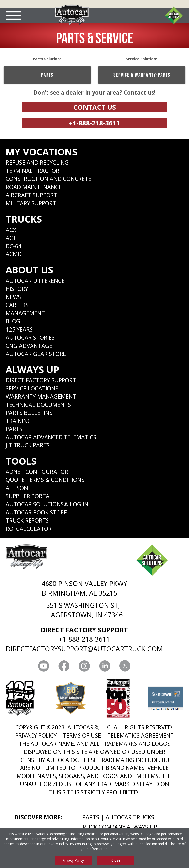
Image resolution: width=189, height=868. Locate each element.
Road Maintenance (34, 187)
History (17, 289)
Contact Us (94, 107)
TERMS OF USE (82, 735)
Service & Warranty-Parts (142, 75)
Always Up (32, 369)
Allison (17, 488)
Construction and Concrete (48, 179)
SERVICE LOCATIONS (32, 388)
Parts (47, 75)
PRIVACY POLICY (36, 735)
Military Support (31, 203)
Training (19, 421)
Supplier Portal (29, 496)
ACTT (13, 238)
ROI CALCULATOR (29, 529)
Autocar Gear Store (36, 354)
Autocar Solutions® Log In (47, 504)
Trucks (24, 219)
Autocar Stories (30, 337)
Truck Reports (27, 520)
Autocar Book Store (36, 512)
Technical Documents (38, 405)
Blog (13, 321)
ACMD (14, 254)
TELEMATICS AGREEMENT (141, 735)
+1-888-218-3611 (94, 123)
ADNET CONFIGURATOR (37, 472)
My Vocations (41, 152)
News (13, 297)
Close (116, 860)
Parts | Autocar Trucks (118, 817)
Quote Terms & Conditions (45, 480)
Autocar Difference (35, 281)
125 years (19, 329)
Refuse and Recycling (37, 162)
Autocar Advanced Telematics (51, 437)
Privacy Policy (57, 844)
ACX (11, 230)
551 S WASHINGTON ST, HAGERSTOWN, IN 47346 (84, 610)
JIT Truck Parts (28, 445)
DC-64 (14, 246)
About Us (29, 270)
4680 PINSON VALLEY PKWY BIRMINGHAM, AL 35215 (84, 588)
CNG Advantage (29, 346)
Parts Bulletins (29, 413)
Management (25, 313)
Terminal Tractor (32, 171)
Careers (17, 305)
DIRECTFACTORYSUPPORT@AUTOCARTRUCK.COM (84, 649)
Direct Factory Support (41, 380)
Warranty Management (41, 396)
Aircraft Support (31, 195)
